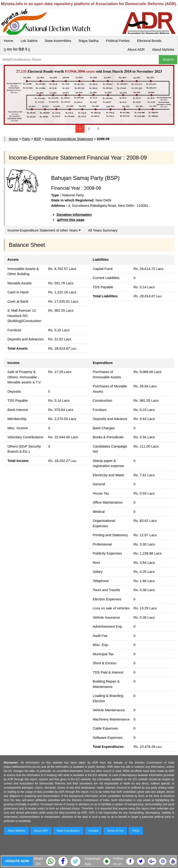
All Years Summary (103, 230)
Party (26, 139)
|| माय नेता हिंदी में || (17, 49)
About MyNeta (163, 49)
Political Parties (118, 41)
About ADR (136, 49)
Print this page (72, 220)
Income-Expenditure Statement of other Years (44, 230)
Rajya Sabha (89, 41)
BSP (37, 139)
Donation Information (74, 215)
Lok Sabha (29, 41)
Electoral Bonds (149, 41)
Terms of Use (115, 831)
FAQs (136, 831)
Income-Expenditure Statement (69, 139)
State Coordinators (68, 831)
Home (9, 41)
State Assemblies (58, 41)
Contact (93, 831)
